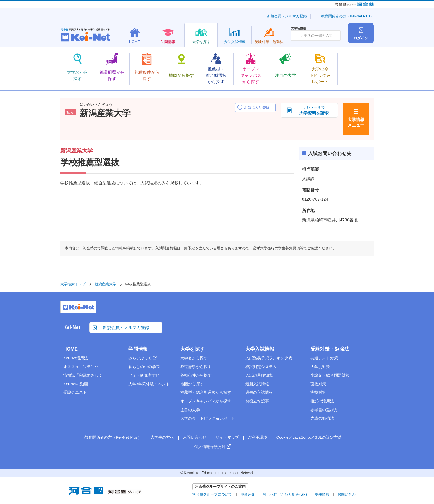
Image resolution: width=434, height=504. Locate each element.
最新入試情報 (257, 384)
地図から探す (192, 384)
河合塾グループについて (212, 494)
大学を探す (192, 349)
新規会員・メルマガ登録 (287, 16)
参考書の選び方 (324, 410)
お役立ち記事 (257, 401)
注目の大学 (190, 410)
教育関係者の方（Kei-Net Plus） (347, 16)
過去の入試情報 (259, 392)
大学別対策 (320, 367)
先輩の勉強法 (322, 418)
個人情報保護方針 (210, 447)
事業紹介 (248, 494)
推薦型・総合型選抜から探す (206, 392)
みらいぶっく (140, 358)
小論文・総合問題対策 (330, 375)
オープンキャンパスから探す (206, 401)
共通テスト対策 (324, 358)
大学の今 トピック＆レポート (208, 418)
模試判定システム (261, 367)
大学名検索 (298, 28)
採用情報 (322, 494)
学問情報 (138, 349)
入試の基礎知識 (259, 375)
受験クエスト (75, 392)
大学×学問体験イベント (149, 384)
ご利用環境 (258, 437)
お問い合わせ (195, 437)
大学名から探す (194, 358)
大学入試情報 (260, 349)
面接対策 (318, 384)
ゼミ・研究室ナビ (144, 375)
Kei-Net (72, 327)
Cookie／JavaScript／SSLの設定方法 (309, 437)
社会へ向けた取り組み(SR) (285, 494)
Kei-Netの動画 (76, 384)
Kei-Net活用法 (76, 358)
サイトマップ (227, 437)
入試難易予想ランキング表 (269, 358)
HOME (71, 349)
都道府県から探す (196, 367)
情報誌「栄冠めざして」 (85, 375)
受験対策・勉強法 (330, 349)
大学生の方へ (162, 437)
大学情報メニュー (356, 122)
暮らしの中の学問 (144, 367)
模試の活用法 (322, 401)
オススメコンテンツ (81, 367)
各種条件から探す (196, 375)
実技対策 (318, 392)
